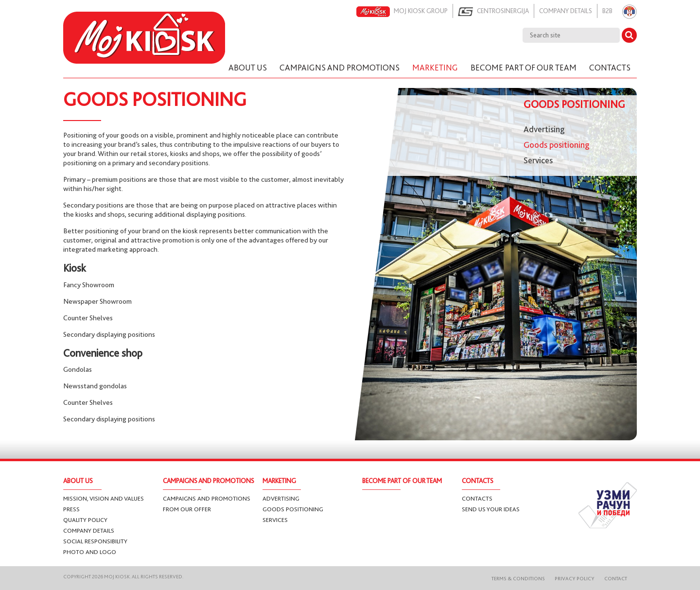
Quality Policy (85, 520)
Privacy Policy (575, 579)
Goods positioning (557, 145)
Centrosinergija (493, 12)
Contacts (477, 498)
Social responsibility (95, 541)
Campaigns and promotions (207, 498)
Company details (566, 11)
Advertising (544, 129)
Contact (616, 579)
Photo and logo (90, 552)
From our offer (187, 509)
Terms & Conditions (518, 579)
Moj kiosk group (402, 12)
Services (538, 160)
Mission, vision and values (104, 498)
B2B (607, 11)
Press (71, 509)
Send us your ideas (491, 509)
